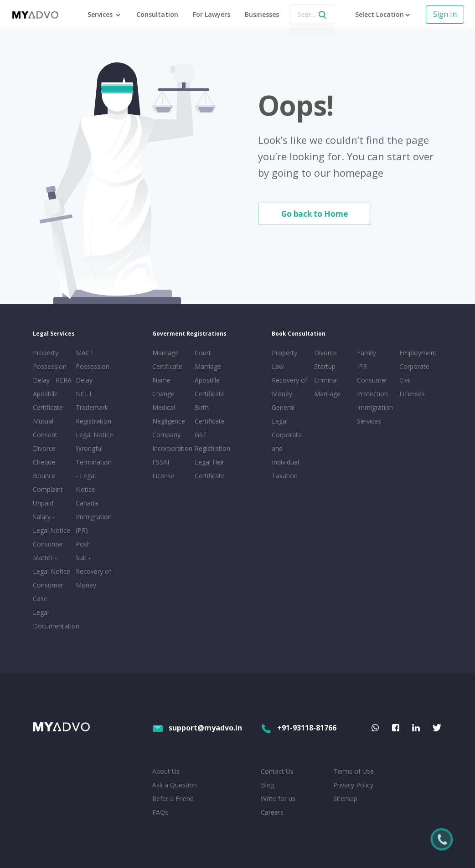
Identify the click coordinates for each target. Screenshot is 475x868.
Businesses (262, 14)
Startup (325, 366)
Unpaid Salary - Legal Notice (52, 517)
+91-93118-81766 (299, 728)
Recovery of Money (289, 387)
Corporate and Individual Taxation (287, 455)
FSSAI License (163, 469)
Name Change (163, 387)
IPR (362, 366)
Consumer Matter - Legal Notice (52, 558)
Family (367, 353)
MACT (85, 353)
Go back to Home (315, 214)
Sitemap (345, 799)
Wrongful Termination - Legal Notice (94, 469)
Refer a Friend (173, 799)
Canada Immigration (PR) (94, 517)
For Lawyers (212, 14)
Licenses (412, 394)
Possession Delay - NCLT (93, 380)
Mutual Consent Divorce (45, 435)
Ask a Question (175, 785)
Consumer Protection (372, 387)
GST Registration (212, 442)
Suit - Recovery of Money (93, 571)
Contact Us (277, 771)
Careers (272, 812)
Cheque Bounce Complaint (48, 476)
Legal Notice (94, 435)
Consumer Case (48, 592)
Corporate (414, 366)
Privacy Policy (353, 785)
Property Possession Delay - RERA (52, 366)
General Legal (283, 414)
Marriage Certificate (167, 360)
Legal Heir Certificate (210, 469)
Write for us (278, 799)
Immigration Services (375, 414)
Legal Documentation (52, 619)
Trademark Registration (93, 414)
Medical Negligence (169, 414)
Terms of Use (354, 771)
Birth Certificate (210, 414)
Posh (83, 544)
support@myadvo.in (197, 728)
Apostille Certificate (48, 401)
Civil (405, 380)
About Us (166, 771)
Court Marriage (208, 360)
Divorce (325, 353)
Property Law (284, 360)
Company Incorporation (172, 442)
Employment (418, 353)
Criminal (326, 380)
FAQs (160, 812)
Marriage (327, 394)
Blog (268, 785)
